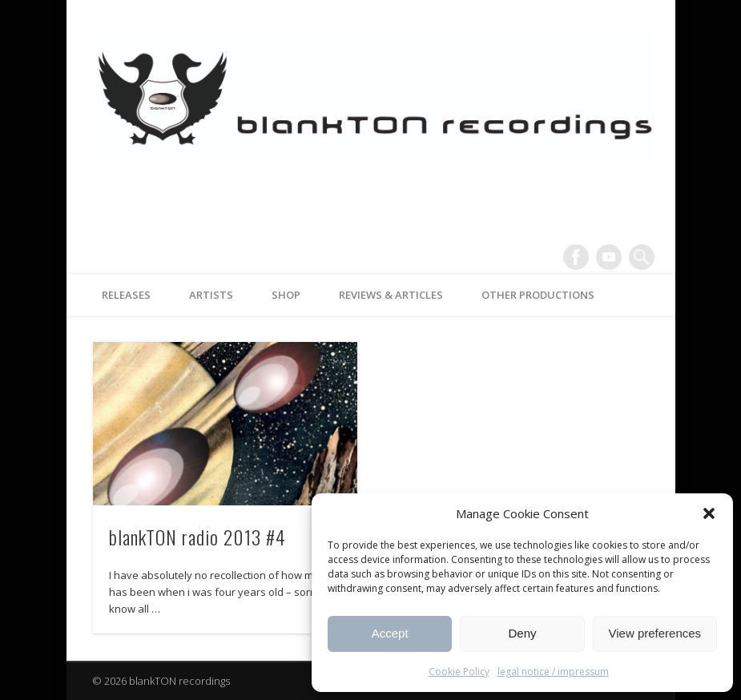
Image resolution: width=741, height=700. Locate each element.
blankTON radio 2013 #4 (197, 537)
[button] (709, 513)
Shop (286, 295)
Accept (390, 633)
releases (126, 295)
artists (211, 295)
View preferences (655, 633)
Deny (522, 633)
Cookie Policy (459, 672)
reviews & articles (391, 295)
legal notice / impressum (553, 672)
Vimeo (609, 257)
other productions (538, 295)
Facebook (576, 257)
